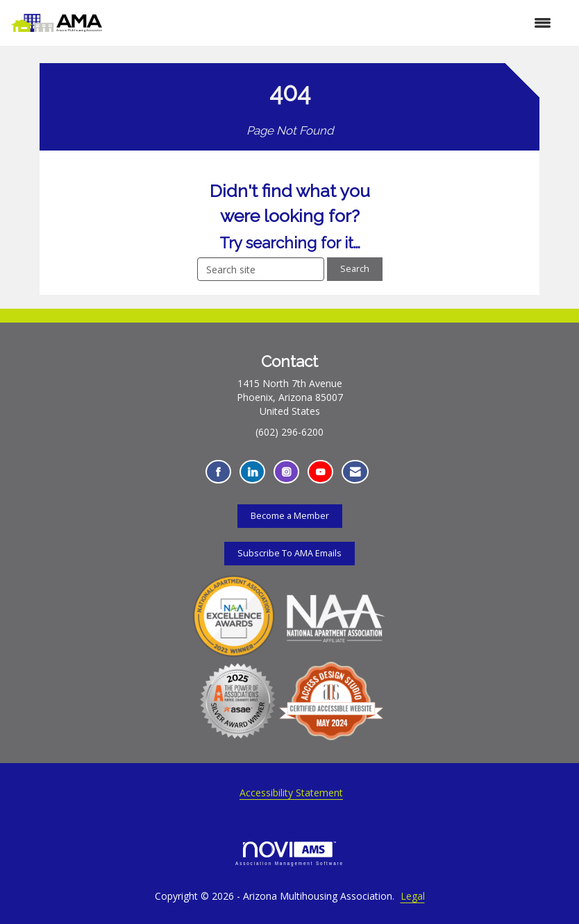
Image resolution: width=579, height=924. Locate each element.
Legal (413, 896)
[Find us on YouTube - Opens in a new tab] (320, 472)
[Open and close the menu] (334, 23)
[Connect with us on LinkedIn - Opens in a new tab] (252, 472)
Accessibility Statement (291, 793)
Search (355, 269)
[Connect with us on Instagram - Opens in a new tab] (286, 472)
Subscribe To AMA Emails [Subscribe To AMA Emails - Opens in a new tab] (289, 553)
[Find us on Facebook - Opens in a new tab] (218, 472)
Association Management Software (289, 854)
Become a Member (290, 516)
